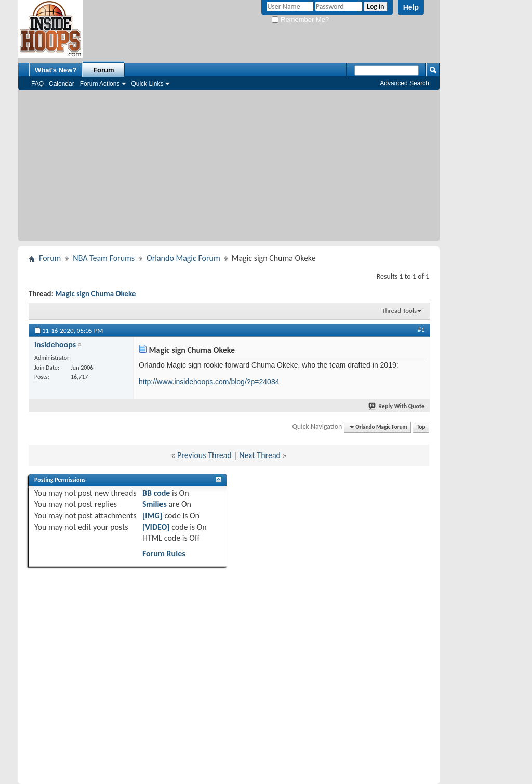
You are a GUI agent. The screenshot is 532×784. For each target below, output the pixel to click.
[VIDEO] (156, 527)
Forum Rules (164, 553)
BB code (156, 493)
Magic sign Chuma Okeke (95, 294)
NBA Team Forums (104, 258)
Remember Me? (300, 19)
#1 (421, 329)
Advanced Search (404, 83)
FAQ (37, 84)
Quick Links (147, 84)
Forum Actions (100, 84)
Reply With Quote (397, 406)
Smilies (155, 504)
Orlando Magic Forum (183, 258)
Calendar (62, 84)
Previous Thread (204, 455)
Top (421, 427)
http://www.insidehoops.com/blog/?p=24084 (209, 382)
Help (411, 7)
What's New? (56, 70)
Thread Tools (399, 311)
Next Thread (260, 455)
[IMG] (152, 515)
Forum (103, 70)
